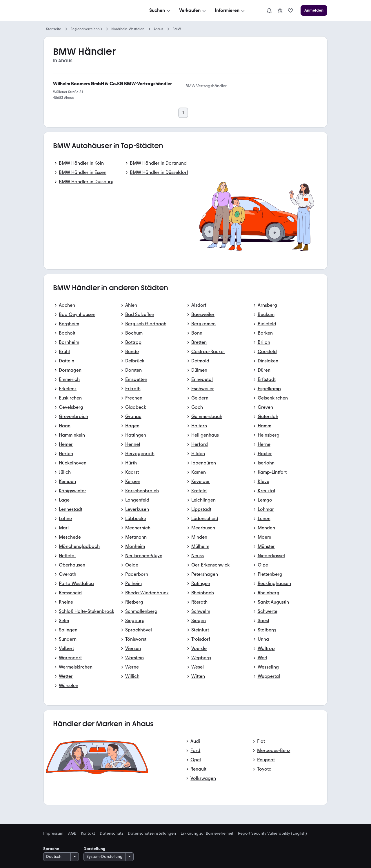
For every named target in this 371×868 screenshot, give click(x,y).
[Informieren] (230, 10)
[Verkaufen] (193, 10)
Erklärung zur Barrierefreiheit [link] (207, 834)
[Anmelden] (314, 10)
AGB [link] (72, 834)
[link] (280, 10)
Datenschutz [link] (111, 834)
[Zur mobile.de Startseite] (87, 11)
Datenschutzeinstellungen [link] (152, 834)
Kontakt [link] (88, 834)
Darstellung (94, 849)
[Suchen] (160, 10)
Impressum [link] (53, 834)
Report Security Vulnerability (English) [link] (272, 834)
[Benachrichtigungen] (269, 10)
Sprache (51, 849)
